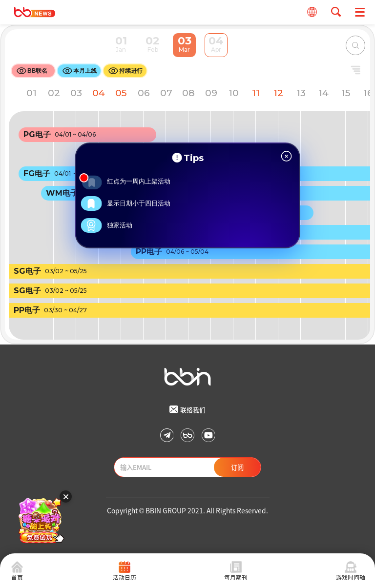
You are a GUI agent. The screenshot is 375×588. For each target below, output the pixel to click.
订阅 (237, 467)
